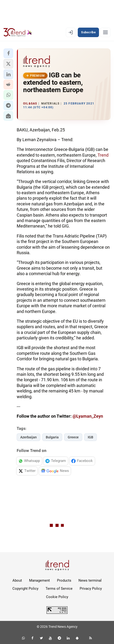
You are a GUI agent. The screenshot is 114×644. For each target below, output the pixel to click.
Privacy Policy (91, 589)
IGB (91, 437)
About (17, 580)
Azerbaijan (28, 437)
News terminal (90, 580)
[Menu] (105, 32)
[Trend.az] (18, 32)
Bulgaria (52, 437)
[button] (8, 53)
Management (39, 580)
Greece (73, 437)
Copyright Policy (25, 589)
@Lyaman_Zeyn (88, 416)
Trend (103, 155)
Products (64, 580)
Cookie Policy (57, 597)
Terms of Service (59, 589)
